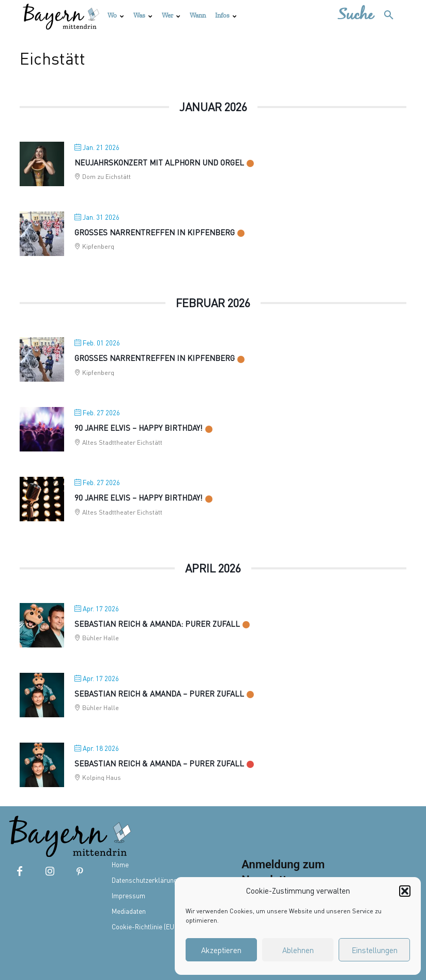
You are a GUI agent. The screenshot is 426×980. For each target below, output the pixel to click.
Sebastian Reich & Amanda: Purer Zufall (157, 624)
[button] (405, 891)
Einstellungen (375, 950)
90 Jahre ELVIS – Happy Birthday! (139, 497)
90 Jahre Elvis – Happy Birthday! (139, 428)
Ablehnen (298, 950)
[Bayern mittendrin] (60, 15)
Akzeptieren (221, 950)
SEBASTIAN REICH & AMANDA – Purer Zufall (159, 693)
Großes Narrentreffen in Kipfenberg (155, 232)
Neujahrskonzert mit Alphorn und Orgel (159, 162)
